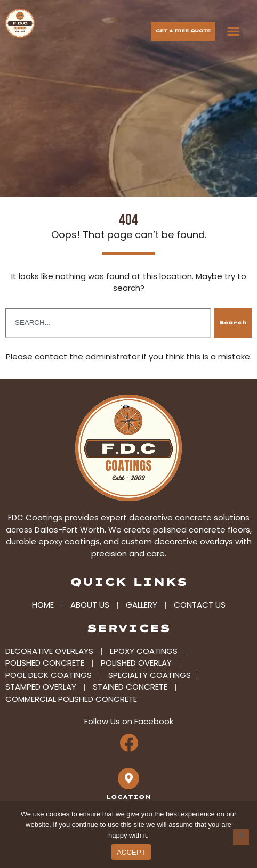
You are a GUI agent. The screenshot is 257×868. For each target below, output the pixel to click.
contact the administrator (87, 351)
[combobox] (108, 317)
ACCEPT (131, 852)
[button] (234, 31)
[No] (241, 837)
